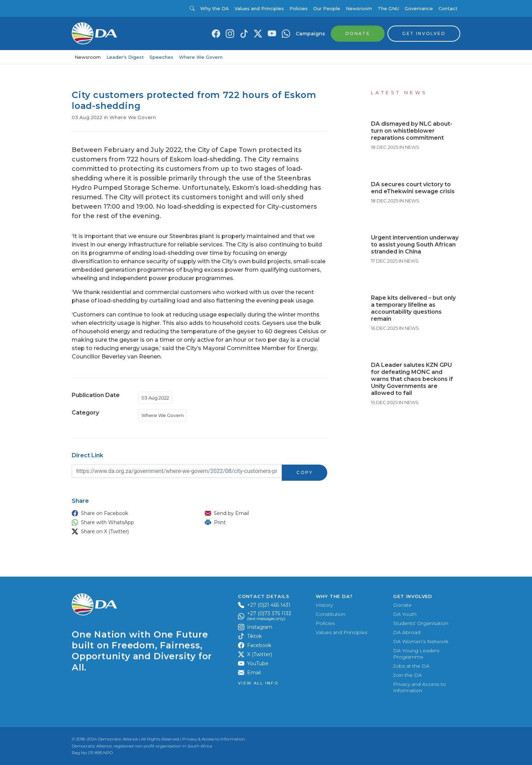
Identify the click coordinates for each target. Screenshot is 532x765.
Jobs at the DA (411, 666)
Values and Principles (259, 8)
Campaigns (310, 34)
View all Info (258, 683)
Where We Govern (201, 57)
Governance (419, 8)
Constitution (331, 614)
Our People (327, 8)
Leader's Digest (125, 57)
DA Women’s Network (421, 641)
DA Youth (405, 614)
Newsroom (359, 8)
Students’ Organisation (421, 623)
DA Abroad (407, 632)
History (324, 605)
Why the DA (215, 8)
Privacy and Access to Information (419, 687)
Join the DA (407, 675)
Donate (402, 605)
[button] (131, 513)
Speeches (161, 57)
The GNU (388, 8)
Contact (448, 8)
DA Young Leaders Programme (416, 654)
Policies (299, 8)
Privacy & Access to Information (214, 739)
